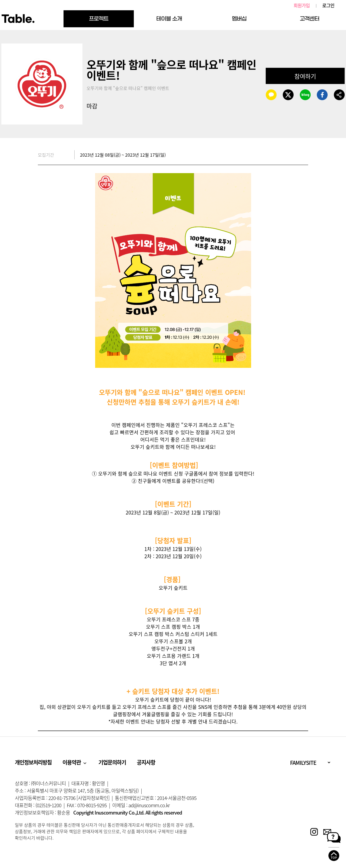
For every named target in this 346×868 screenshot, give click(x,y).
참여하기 (305, 76)
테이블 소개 (169, 19)
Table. (18, 19)
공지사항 (146, 762)
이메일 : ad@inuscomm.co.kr (141, 805)
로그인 (328, 5)
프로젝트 (99, 19)
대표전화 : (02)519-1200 (38, 805)
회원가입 (302, 5)
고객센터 (310, 19)
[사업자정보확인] (93, 798)
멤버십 (239, 19)
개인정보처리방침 (33, 762)
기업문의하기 (112, 762)
